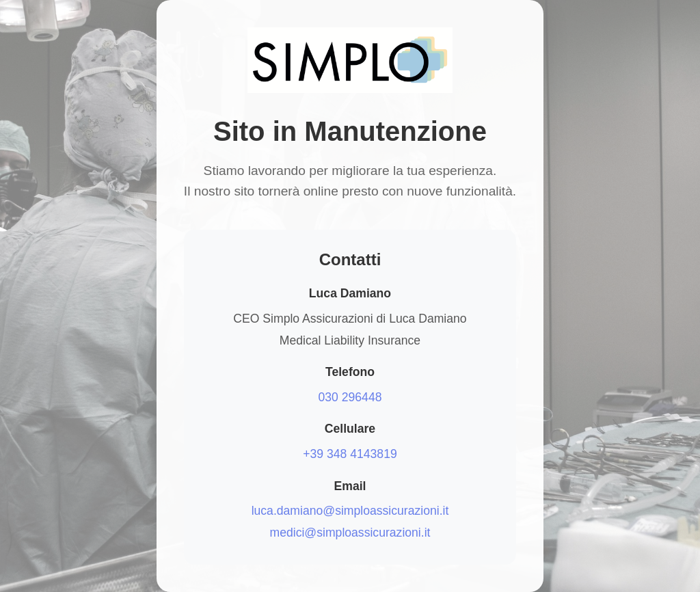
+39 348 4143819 (350, 454)
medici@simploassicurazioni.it (350, 533)
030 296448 (350, 397)
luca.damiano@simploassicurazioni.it (350, 511)
